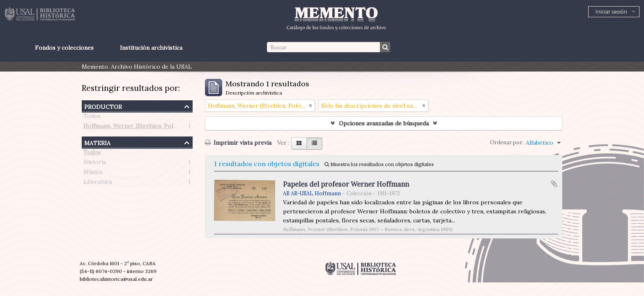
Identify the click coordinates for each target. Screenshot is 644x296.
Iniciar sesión (611, 12)
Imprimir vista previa (238, 143)
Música (93, 173)
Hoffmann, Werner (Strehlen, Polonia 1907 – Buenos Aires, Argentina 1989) (185, 127)
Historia (95, 164)
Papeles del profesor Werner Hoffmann (346, 184)
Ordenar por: (507, 142)
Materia (97, 142)
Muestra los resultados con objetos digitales (379, 164)
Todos (92, 118)
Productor (103, 106)
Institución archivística (151, 48)
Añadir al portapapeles (554, 184)
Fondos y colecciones (64, 48)
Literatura (98, 183)
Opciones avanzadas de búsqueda (384, 123)
